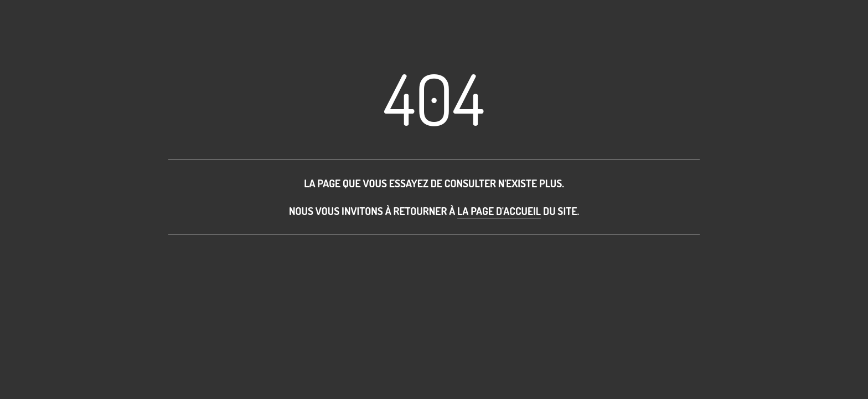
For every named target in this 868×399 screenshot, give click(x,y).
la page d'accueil (499, 211)
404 (434, 98)
